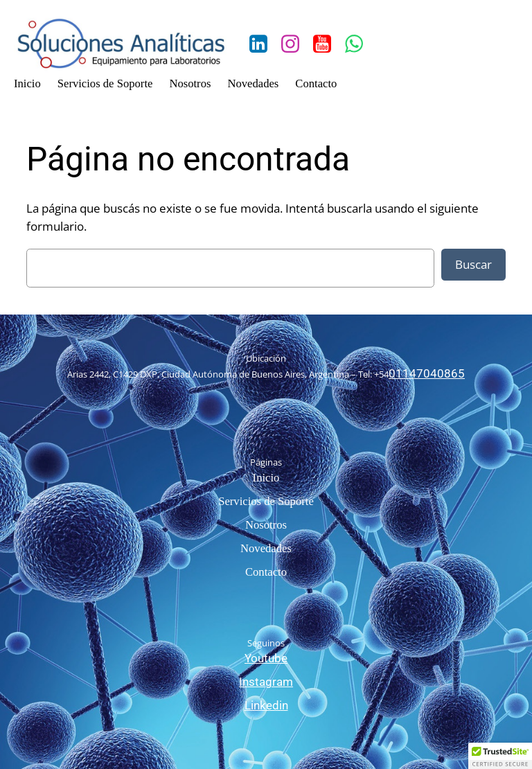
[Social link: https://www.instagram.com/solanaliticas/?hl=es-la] (295, 44)
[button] (500, 756)
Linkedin (266, 706)
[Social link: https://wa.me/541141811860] (359, 44)
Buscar (473, 264)
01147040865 (427, 374)
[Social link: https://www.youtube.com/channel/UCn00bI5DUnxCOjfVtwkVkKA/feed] (327, 44)
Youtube (266, 658)
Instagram (266, 682)
